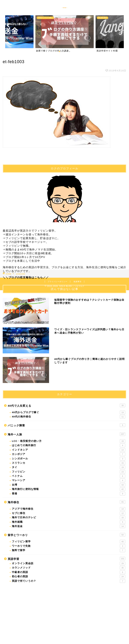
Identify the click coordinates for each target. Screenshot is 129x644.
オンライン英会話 (69, 563)
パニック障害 (66, 425)
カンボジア (69, 454)
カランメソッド (69, 568)
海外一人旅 (66, 434)
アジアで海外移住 (69, 509)
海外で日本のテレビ (69, 518)
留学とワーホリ (66, 535)
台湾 (69, 485)
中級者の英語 (69, 572)
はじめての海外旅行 (69, 445)
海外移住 (66, 502)
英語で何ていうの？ (69, 581)
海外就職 (69, 522)
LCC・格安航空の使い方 (69, 441)
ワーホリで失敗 (69, 546)
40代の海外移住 (69, 417)
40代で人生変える (66, 405)
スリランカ (69, 463)
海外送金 (69, 526)
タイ (69, 467)
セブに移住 (69, 513)
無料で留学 (69, 550)
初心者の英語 (69, 577)
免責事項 (77, 282)
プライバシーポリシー (57, 282)
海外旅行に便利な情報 (69, 489)
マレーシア (69, 480)
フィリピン (69, 472)
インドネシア (69, 450)
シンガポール (69, 459)
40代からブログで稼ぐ (69, 412)
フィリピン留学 (69, 542)
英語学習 (66, 559)
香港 (69, 494)
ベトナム (69, 476)
